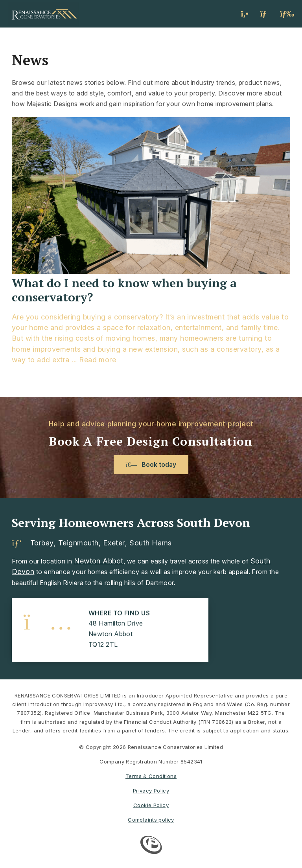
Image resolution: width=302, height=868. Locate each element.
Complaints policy (151, 820)
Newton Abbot (99, 561)
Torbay (42, 543)
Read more (98, 360)
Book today (151, 464)
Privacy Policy (151, 791)
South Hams (150, 543)
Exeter (114, 543)
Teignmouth (78, 543)
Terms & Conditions (151, 776)
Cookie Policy (151, 805)
